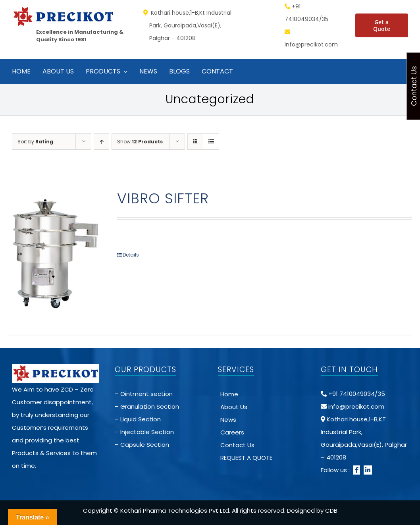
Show (140, 142)
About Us (234, 407)
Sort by (35, 142)
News (228, 420)
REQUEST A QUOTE (246, 458)
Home (229, 394)
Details (131, 255)
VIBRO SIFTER (163, 198)
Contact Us (237, 445)
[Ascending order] (101, 142)
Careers (232, 432)
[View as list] (211, 142)
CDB (331, 511)
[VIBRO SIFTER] (54, 253)
